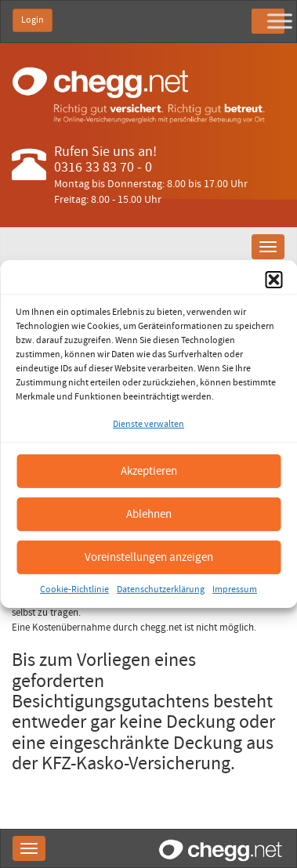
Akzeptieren (149, 470)
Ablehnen (149, 514)
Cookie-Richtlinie (74, 590)
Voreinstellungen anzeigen (149, 557)
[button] (273, 280)
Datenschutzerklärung (161, 590)
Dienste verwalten (148, 424)
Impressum (235, 590)
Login (33, 20)
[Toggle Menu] (280, 21)
